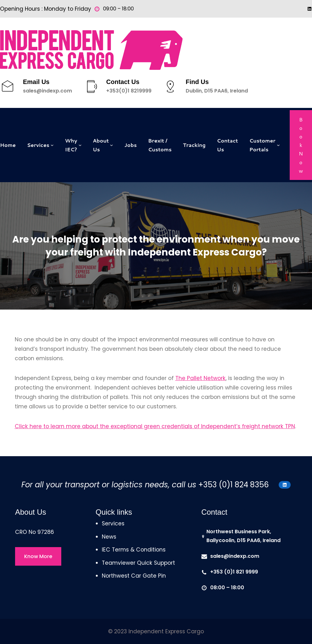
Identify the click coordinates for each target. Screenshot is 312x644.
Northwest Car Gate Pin (134, 576)
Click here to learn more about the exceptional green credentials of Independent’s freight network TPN (155, 426)
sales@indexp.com (47, 91)
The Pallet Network (200, 378)
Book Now (301, 145)
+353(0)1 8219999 (129, 91)
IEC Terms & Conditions (134, 550)
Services (113, 524)
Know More (38, 556)
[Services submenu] (52, 145)
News (109, 537)
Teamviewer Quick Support (138, 563)
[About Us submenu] (112, 145)
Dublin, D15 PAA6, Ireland (217, 91)
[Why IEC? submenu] (80, 145)
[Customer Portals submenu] (278, 145)
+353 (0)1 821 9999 (234, 572)
